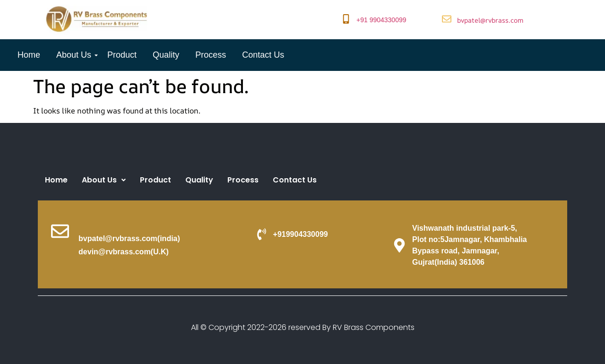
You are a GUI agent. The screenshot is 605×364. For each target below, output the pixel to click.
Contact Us (263, 55)
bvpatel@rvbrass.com (490, 20)
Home (29, 55)
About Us (75, 55)
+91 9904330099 (381, 20)
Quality (166, 55)
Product (122, 55)
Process (211, 55)
